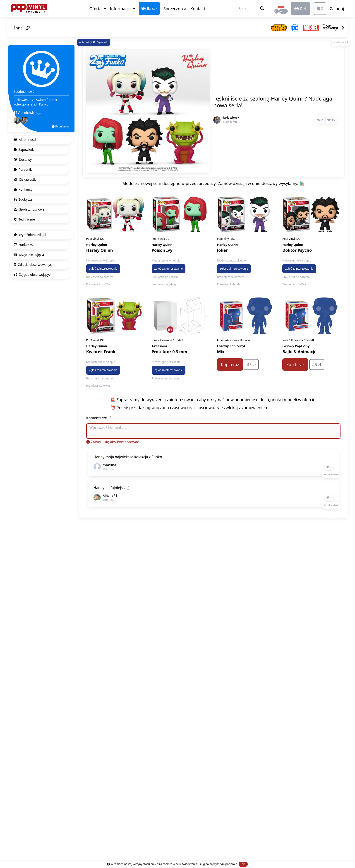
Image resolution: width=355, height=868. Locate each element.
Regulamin (60, 126)
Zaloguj (337, 9)
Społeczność (175, 9)
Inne (22, 28)
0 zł (300, 9)
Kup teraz (230, 364)
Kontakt (198, 9)
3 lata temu (230, 122)
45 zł (251, 364)
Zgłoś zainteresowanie (103, 269)
